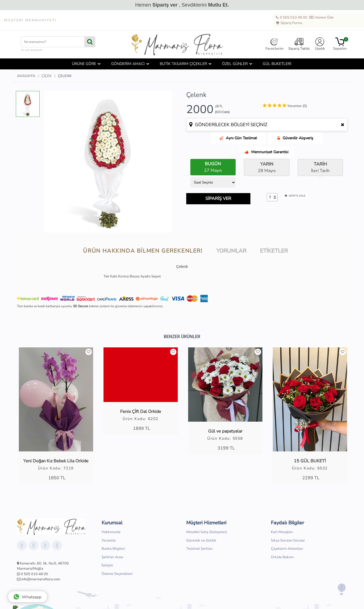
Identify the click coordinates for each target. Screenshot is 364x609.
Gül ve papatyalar (225, 431)
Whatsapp (27, 597)
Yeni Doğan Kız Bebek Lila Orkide (56, 461)
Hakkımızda (111, 532)
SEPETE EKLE (295, 196)
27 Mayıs (213, 167)
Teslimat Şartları (199, 549)
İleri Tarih (320, 167)
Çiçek (47, 76)
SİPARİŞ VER (218, 199)
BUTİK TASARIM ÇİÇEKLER (183, 64)
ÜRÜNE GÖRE (84, 64)
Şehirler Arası (112, 557)
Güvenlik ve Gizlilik (201, 540)
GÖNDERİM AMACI (128, 64)
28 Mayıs (267, 167)
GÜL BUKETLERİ (277, 64)
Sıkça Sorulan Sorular (288, 540)
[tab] (285, 106)
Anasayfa (26, 76)
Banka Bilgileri (113, 549)
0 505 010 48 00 (291, 18)
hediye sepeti (68, 50)
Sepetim (340, 44)
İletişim (107, 565)
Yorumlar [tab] (231, 251)
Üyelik (320, 44)
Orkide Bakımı (282, 557)
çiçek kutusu (51, 50)
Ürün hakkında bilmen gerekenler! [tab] (143, 251)
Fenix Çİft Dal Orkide (141, 412)
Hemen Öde (321, 18)
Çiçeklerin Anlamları (287, 549)
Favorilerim (274, 44)
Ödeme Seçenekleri (117, 574)
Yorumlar (109, 540)
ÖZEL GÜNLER (235, 64)
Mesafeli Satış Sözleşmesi (207, 532)
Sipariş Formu (289, 23)
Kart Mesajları (282, 532)
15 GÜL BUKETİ (310, 461)
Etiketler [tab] (274, 251)
